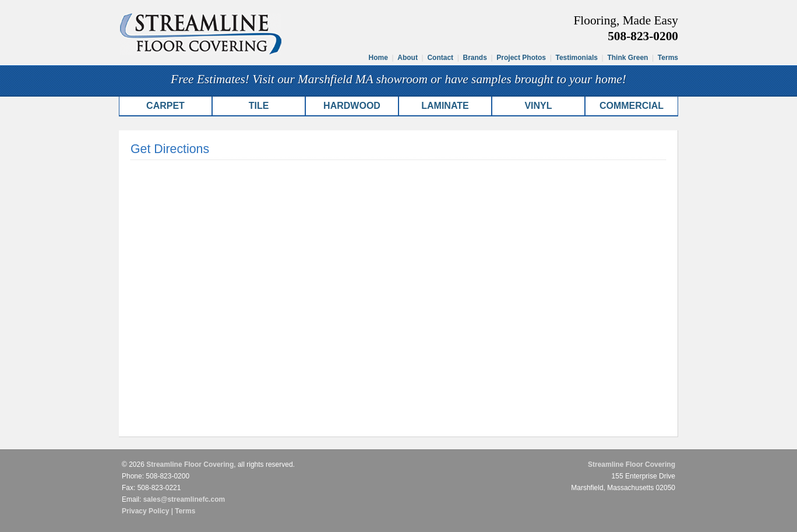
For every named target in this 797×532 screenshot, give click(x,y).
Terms (668, 58)
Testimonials (576, 58)
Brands (475, 58)
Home (378, 58)
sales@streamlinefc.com (184, 499)
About (408, 58)
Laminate (445, 106)
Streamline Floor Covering (190, 464)
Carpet (165, 106)
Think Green (627, 58)
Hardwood (352, 106)
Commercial (632, 106)
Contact (440, 58)
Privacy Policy (145, 511)
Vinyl (538, 106)
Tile (259, 106)
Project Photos (521, 58)
